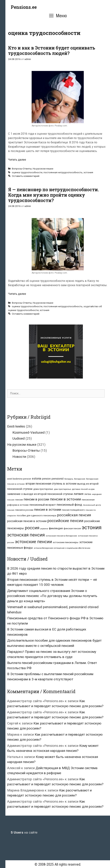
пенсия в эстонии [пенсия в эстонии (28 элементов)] (48, 510)
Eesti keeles (16, 426)
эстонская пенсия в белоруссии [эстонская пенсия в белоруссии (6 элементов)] (61, 536)
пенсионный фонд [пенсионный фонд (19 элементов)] (69, 505)
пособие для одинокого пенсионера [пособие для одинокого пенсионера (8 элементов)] (36, 515)
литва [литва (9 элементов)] (88, 494)
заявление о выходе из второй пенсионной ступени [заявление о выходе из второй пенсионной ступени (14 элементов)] (40, 494)
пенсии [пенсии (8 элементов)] (19, 500)
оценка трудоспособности (27, 172)
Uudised (19, 438)
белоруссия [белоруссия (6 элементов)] (80, 479)
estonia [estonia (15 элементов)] (37, 479)
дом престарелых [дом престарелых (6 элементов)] (63, 489)
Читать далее (17, 160)
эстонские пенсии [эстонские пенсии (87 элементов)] (33, 542)
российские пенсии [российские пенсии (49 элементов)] (65, 521)
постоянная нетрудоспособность (63, 172)
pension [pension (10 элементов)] (46, 479)
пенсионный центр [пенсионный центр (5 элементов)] (92, 505)
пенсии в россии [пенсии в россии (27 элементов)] (36, 499)
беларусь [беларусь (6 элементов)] (69, 479)
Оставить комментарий (26, 176)
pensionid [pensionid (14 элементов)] (58, 479)
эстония (88, 172)
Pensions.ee (24, 7)
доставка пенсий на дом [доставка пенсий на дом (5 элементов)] (83, 489)
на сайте (24, 832)
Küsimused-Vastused (28, 432)
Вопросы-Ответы (22, 169)
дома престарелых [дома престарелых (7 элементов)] (43, 489)
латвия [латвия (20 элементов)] (79, 494)
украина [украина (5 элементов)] (44, 529)
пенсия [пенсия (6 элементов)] (11, 510)
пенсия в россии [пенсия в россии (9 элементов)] (24, 510)
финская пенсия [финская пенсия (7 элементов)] (72, 529)
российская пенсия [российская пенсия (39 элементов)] (74, 515)
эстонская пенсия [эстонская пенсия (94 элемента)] (26, 535)
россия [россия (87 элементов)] (32, 528)
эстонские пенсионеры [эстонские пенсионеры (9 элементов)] (66, 542)
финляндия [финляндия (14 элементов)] (56, 528)
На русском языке (43, 169)
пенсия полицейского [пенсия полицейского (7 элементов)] (73, 510)
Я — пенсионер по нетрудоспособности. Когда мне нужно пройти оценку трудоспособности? (54, 195)
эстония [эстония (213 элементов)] (92, 527)
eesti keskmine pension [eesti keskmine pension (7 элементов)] (19, 479)
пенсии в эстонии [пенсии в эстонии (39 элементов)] (65, 499)
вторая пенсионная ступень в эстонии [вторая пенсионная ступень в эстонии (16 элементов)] (51, 484)
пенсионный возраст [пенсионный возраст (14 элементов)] (43, 505)
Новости (19, 457)
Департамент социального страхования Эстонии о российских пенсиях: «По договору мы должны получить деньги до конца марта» (52, 596)
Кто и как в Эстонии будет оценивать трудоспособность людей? (52, 51)
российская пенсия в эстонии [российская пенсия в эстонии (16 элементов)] (27, 521)
